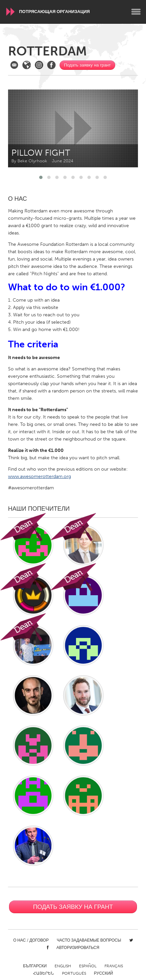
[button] (41, 177)
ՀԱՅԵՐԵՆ (44, 973)
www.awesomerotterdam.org (40, 476)
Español (88, 966)
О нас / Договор (31, 940)
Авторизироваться (78, 948)
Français (114, 966)
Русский (104, 973)
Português (74, 973)
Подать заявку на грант (87, 65)
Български (35, 966)
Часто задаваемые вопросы (89, 940)
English (63, 966)
